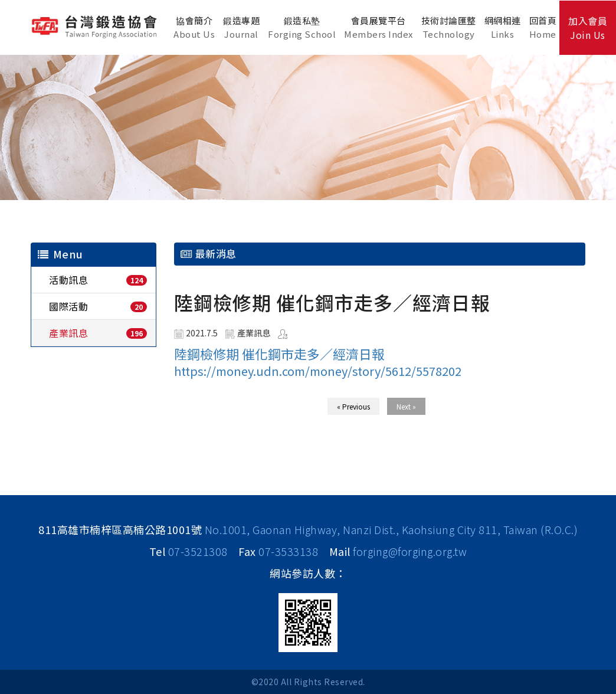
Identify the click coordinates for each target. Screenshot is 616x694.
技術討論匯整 (449, 27)
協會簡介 (194, 27)
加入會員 (588, 28)
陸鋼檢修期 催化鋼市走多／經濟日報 (279, 353)
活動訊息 (68, 280)
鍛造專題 (241, 27)
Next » (406, 406)
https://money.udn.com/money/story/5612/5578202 (318, 371)
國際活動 (68, 306)
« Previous (353, 406)
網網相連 (503, 27)
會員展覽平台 (379, 27)
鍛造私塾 (302, 27)
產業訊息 (68, 333)
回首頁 (543, 27)
